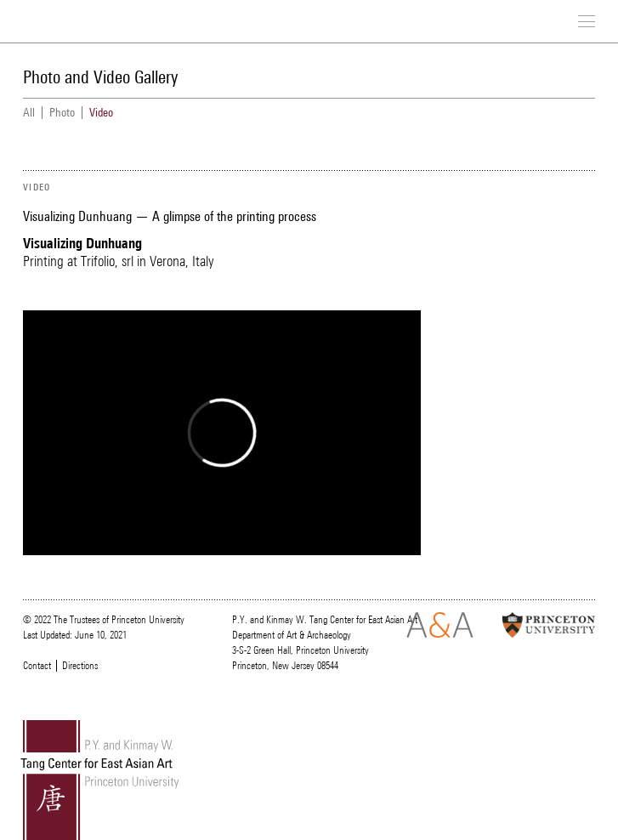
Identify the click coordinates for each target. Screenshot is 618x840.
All (29, 113)
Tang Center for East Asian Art (91, 23)
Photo (62, 113)
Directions (80, 666)
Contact (37, 666)
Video (101, 113)
